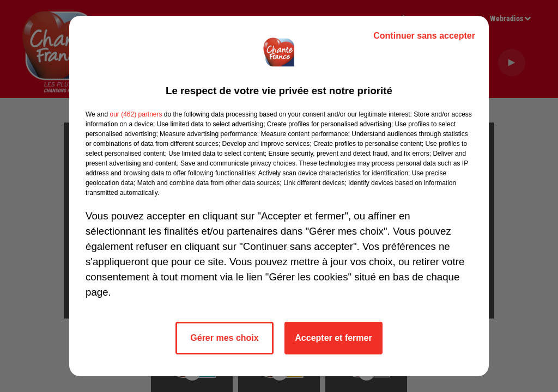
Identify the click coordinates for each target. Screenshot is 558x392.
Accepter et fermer (333, 338)
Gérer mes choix (224, 338)
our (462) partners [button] (136, 114)
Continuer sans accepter (424, 36)
